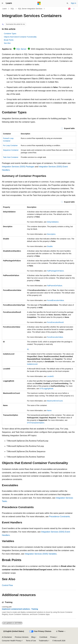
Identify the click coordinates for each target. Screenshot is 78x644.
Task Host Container (11, 157)
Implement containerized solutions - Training (20, 609)
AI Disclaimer (7, 637)
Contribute (43, 637)
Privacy (53, 637)
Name (49, 410)
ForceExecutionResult (55, 322)
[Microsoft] (39, 3)
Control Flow (7, 585)
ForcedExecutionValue (55, 300)
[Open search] (67, 3)
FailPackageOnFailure (55, 271)
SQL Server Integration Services (30, 9)
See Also (7, 43)
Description (51, 234)
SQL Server (21, 49)
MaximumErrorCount (55, 401)
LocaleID (50, 376)
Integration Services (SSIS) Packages (18, 167)
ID (28, 349)
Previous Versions (22, 637)
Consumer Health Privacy (12, 641)
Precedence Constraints (60, 517)
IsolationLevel (32, 364)
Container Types (10, 34)
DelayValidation (53, 222)
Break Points (9, 40)
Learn (5, 9)
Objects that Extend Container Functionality (20, 37)
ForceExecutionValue (55, 337)
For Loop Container (10, 145)
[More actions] (74, 9)
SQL (12, 9)
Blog (33, 637)
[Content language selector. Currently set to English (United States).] (14, 631)
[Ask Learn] (69, 9)
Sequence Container (11, 150)
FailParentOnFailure (55, 286)
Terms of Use (31, 641)
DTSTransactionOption (36, 423)
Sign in (73, 3)
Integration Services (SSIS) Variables (41, 554)
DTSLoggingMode (46, 389)
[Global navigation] (2, 3)
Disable (50, 246)
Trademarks (43, 641)
